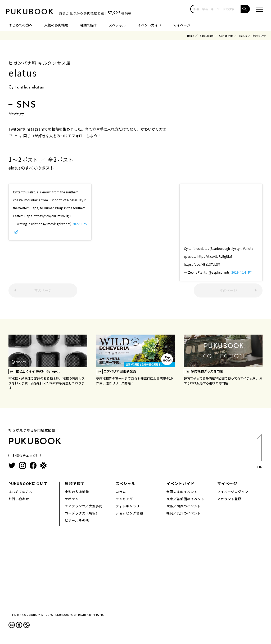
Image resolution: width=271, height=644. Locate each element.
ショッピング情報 (129, 513)
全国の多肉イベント (182, 492)
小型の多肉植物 (77, 492)
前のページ (43, 290)
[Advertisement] (135, 217)
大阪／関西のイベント (184, 506)
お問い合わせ (19, 499)
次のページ (228, 290)
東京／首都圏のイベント (185, 499)
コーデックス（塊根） (82, 513)
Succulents (207, 36)
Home (191, 36)
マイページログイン (233, 492)
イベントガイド (149, 25)
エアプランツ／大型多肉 (84, 506)
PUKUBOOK (32, 12)
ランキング (124, 499)
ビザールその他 (77, 520)
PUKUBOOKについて (28, 483)
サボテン (72, 499)
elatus (243, 36)
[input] (216, 9)
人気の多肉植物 (56, 25)
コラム (121, 492)
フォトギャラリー (129, 506)
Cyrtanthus (226, 36)
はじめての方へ (21, 25)
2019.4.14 (239, 272)
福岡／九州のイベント (184, 513)
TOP (259, 453)
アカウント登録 (229, 499)
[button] (245, 9)
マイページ (182, 25)
